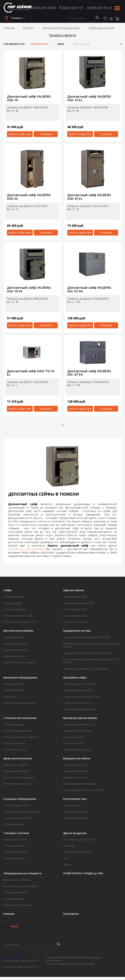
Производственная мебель (80, 718)
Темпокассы (10, 697)
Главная (9, 28)
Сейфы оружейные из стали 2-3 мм (82, 697)
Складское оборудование (20, 799)
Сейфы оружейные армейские (79, 709)
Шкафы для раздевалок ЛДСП (79, 603)
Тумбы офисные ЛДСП (75, 609)
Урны (66, 858)
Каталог (29, 28)
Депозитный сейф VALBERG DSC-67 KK (89, 289)
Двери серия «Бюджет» (16, 765)
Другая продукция (75, 833)
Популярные (71, 914)
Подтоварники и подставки (18, 905)
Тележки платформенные (17, 818)
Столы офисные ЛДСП (75, 616)
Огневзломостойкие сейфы (18, 616)
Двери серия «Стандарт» (16, 771)
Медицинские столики (75, 777)
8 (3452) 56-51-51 (72, 8)
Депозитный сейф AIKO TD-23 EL (31, 373)
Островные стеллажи (15, 852)
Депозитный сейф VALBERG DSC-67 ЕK (89, 373)
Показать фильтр (63, 35)
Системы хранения (13, 824)
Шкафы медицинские (75, 765)
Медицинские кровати (75, 771)
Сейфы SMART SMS (14, 690)
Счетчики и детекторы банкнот (20, 703)
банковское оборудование (26, 549)
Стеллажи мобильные (15, 750)
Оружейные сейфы (75, 678)
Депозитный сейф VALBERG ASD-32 (29, 197)
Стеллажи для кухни (14, 899)
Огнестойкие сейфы (14, 609)
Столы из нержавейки (15, 892)
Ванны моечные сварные (17, 880)
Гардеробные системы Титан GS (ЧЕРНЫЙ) (86, 669)
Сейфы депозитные (14, 684)
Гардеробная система (77, 631)
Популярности (40, 44)
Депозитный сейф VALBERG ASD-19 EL (89, 98)
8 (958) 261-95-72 (100, 8)
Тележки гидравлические (17, 805)
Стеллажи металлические (20, 718)
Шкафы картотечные (14, 656)
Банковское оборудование (61, 28)
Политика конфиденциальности (20, 967)
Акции (11, 926)
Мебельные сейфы (14, 597)
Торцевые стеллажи (14, 858)
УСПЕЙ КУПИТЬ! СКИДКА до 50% (83, 873)
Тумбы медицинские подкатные (80, 784)
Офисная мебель (74, 590)
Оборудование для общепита (22, 873)
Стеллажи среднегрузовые (18, 731)
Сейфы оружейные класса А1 (79, 703)
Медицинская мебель (77, 758)
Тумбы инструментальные (77, 750)
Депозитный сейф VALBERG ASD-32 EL (89, 197)
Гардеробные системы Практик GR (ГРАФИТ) (87, 653)
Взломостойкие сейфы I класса (20, 622)
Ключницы (69, 846)
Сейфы (8, 590)
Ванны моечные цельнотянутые (21, 886)
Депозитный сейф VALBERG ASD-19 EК (29, 289)
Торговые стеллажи (16, 833)
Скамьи (67, 865)
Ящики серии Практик (75, 812)
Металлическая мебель (18, 631)
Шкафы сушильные (73, 737)
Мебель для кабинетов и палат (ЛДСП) (83, 790)
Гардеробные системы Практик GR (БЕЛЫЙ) (86, 637)
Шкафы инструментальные (77, 731)
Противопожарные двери (17, 784)
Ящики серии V (71, 805)
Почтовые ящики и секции (77, 852)
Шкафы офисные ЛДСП (75, 597)
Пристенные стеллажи (15, 840)
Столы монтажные (73, 743)
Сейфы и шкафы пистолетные (79, 684)
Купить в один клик (20, 134)
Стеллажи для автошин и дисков (21, 737)
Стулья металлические (75, 622)
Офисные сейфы (12, 603)
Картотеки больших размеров (20, 662)
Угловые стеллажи (13, 846)
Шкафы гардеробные (15, 644)
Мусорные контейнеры (76, 818)
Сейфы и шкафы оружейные (78, 690)
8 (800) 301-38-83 (44, 8)
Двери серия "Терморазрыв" (19, 777)
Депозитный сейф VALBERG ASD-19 (29, 98)
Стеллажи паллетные (15, 743)
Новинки (9, 914)
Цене (61, 44)
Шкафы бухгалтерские (15, 650)
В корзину (46, 134)
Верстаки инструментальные (79, 724)
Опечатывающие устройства (79, 840)
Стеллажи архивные (14, 724)
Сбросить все (81, 44)
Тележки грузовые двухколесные (21, 812)
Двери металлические (18, 758)
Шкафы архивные (13, 637)
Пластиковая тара (75, 799)
